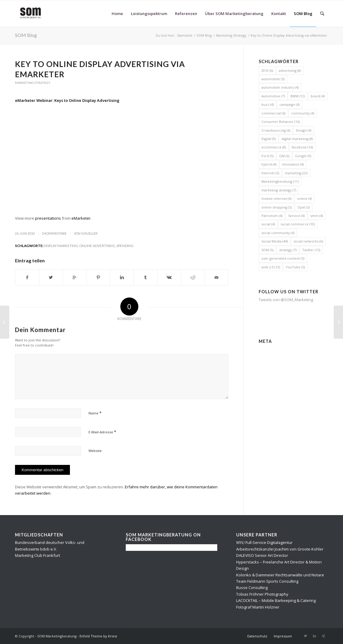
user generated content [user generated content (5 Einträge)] (283, 258)
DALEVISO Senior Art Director (262, 555)
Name (95, 413)
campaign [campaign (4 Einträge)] (289, 104)
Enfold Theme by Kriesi (98, 636)
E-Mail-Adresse (102, 432)
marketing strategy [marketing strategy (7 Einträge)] (279, 190)
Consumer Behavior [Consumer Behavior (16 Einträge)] (281, 122)
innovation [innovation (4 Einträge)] (293, 164)
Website (95, 451)
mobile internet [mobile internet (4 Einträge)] (276, 198)
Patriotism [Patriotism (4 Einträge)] (272, 216)
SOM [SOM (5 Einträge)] (267, 250)
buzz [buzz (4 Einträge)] (268, 104)
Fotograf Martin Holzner (258, 607)
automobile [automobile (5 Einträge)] (273, 79)
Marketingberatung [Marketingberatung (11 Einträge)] (280, 181)
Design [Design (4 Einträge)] (304, 130)
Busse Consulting (252, 588)
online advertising (97, 246)
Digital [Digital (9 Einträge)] (269, 139)
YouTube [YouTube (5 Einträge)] (295, 267)
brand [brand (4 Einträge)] (318, 96)
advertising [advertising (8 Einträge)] (290, 70)
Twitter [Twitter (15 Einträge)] (311, 250)
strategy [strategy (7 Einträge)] (288, 250)
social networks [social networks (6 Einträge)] (308, 241)
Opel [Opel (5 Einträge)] (304, 207)
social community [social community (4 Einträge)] (278, 233)
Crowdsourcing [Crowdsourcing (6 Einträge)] (276, 130)
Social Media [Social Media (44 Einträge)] (275, 241)
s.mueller (89, 233)
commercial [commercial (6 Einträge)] (273, 113)
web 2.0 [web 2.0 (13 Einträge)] (271, 267)
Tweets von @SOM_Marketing (286, 300)
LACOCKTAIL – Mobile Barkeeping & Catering (276, 600)
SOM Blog (26, 35)
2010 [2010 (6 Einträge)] (267, 70)
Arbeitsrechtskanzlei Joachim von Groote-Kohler (280, 549)
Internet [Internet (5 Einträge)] (270, 173)
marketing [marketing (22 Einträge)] (296, 173)
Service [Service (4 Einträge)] (296, 216)
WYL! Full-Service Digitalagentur (264, 542)
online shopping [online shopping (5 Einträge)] (277, 207)
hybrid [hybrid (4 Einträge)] (269, 164)
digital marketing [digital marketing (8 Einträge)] (297, 139)
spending (125, 246)
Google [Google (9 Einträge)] (303, 156)
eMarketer (81, 218)
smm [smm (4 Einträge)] (317, 216)
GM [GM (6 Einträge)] (284, 156)
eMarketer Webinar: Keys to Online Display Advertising (67, 100)
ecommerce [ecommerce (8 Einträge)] (274, 147)
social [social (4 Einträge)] (268, 224)
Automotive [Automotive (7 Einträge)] (273, 96)
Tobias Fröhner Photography (262, 594)
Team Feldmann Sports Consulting (267, 581)
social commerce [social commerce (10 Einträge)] (298, 224)
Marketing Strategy (231, 35)
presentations (48, 218)
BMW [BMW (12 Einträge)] (298, 96)
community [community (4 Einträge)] (303, 113)
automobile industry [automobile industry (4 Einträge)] (280, 87)
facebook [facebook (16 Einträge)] (302, 147)
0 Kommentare (54, 233)
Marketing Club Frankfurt (38, 555)
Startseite (185, 35)
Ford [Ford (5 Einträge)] (267, 156)
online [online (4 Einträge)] (304, 198)
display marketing (61, 246)
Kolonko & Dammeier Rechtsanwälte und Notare (280, 575)
